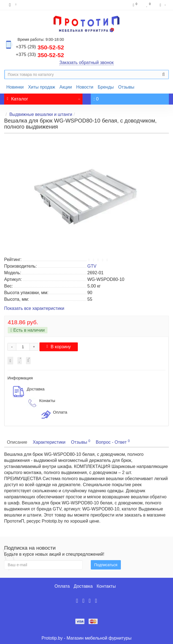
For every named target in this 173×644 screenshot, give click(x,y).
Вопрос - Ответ (113, 442)
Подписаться (106, 565)
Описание (17, 442)
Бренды (106, 87)
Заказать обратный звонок (86, 62)
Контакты (106, 586)
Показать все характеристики (34, 309)
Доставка (83, 586)
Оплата (62, 586)
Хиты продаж (42, 87)
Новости (85, 87)
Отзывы (126, 87)
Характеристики (49, 442)
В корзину (58, 347)
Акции (66, 87)
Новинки (15, 87)
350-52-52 (40, 47)
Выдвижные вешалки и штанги (41, 114)
